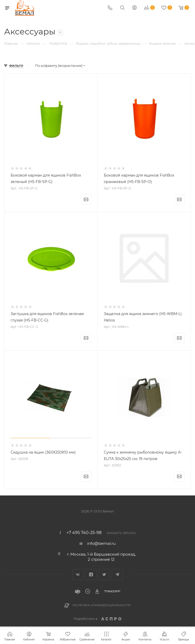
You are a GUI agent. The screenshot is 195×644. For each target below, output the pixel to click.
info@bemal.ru (101, 543)
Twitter (104, 574)
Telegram (117, 574)
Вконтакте (78, 574)
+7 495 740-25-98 (84, 533)
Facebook (91, 574)
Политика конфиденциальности (102, 605)
